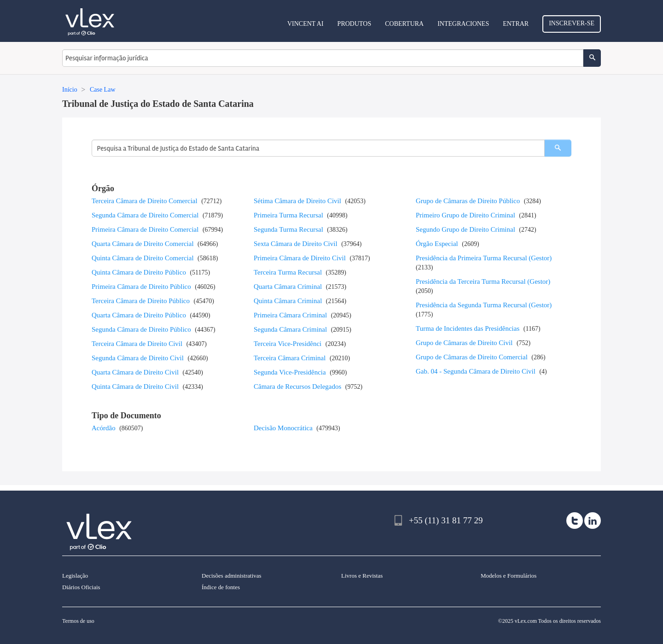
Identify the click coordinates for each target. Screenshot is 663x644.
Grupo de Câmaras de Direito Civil (464, 343)
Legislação (75, 576)
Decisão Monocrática (283, 428)
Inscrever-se (572, 23)
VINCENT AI (305, 24)
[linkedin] (593, 521)
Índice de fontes (221, 587)
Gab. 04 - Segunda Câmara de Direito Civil (476, 371)
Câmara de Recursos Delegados (297, 386)
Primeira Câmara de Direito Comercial (145, 229)
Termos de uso (78, 621)
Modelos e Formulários (509, 576)
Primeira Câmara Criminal (290, 315)
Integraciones (463, 24)
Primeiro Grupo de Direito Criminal (465, 215)
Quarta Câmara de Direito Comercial (143, 244)
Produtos (355, 24)
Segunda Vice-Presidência (290, 372)
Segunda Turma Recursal (288, 229)
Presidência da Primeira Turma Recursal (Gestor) (484, 258)
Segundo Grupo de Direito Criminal (465, 229)
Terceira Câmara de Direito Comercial (145, 201)
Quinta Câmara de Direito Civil (135, 386)
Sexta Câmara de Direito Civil (296, 244)
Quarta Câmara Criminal (288, 287)
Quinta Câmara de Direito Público (139, 272)
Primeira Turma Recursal (288, 215)
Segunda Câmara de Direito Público (141, 329)
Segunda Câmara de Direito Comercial (145, 215)
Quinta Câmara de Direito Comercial (143, 258)
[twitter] (575, 521)
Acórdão (104, 428)
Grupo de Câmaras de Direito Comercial (472, 357)
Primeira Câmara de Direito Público (141, 287)
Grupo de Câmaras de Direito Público (468, 201)
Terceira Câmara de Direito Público (141, 301)
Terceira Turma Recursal (288, 272)
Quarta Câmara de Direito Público (139, 315)
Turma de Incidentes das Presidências (468, 328)
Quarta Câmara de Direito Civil (135, 372)
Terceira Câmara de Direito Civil (137, 344)
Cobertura (404, 24)
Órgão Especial (437, 244)
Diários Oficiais (81, 587)
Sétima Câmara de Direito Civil (297, 201)
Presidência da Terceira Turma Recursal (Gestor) (483, 281)
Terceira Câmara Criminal (290, 358)
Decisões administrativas (232, 576)
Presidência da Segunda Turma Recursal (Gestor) (484, 305)
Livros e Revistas (362, 576)
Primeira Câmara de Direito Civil (300, 258)
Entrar (516, 24)
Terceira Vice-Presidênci (288, 344)
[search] (558, 148)
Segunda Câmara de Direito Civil (138, 358)
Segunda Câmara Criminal (290, 329)
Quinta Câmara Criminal (288, 301)
